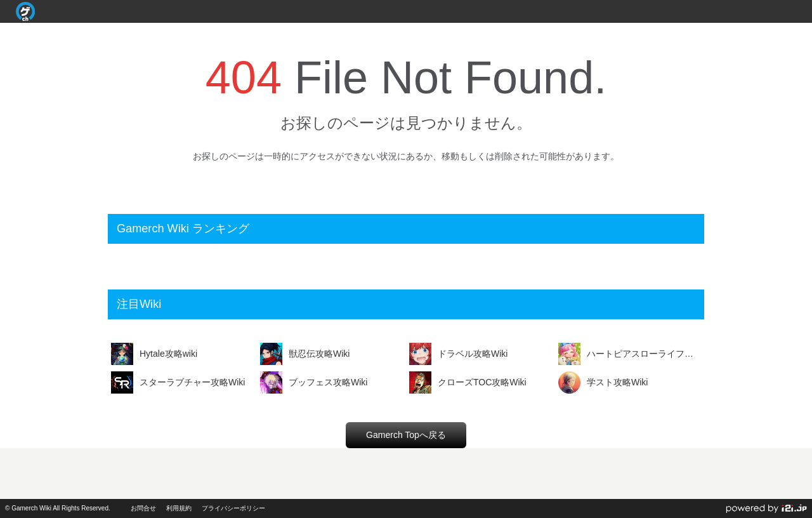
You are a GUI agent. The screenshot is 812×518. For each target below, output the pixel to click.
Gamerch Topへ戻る (406, 435)
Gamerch (25, 11)
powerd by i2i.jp (766, 508)
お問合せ (143, 508)
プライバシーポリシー (233, 508)
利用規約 (179, 508)
